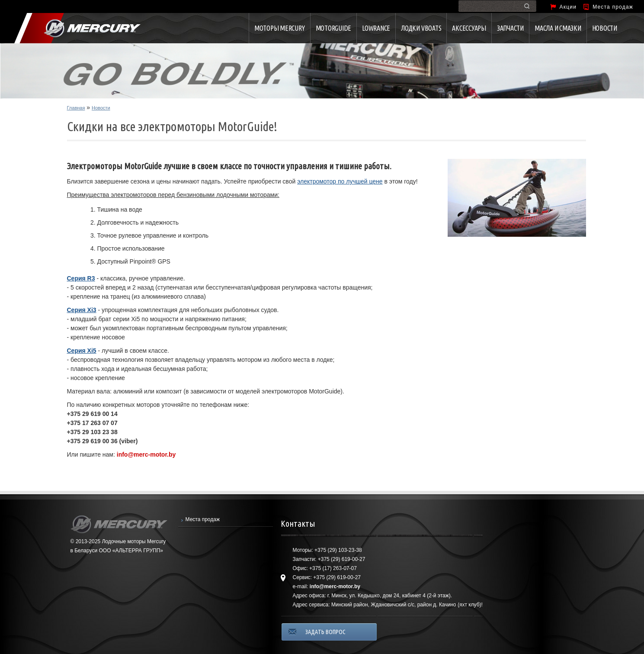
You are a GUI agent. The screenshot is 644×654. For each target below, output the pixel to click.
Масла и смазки (558, 28)
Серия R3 (81, 278)
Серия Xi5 (82, 351)
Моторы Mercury (280, 28)
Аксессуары (469, 28)
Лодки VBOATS (421, 28)
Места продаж (613, 7)
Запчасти (510, 28)
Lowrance (376, 28)
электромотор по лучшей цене (340, 181)
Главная (76, 108)
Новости (605, 28)
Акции (568, 7)
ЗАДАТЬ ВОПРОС (325, 632)
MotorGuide (334, 28)
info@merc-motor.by (146, 454)
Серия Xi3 (82, 310)
